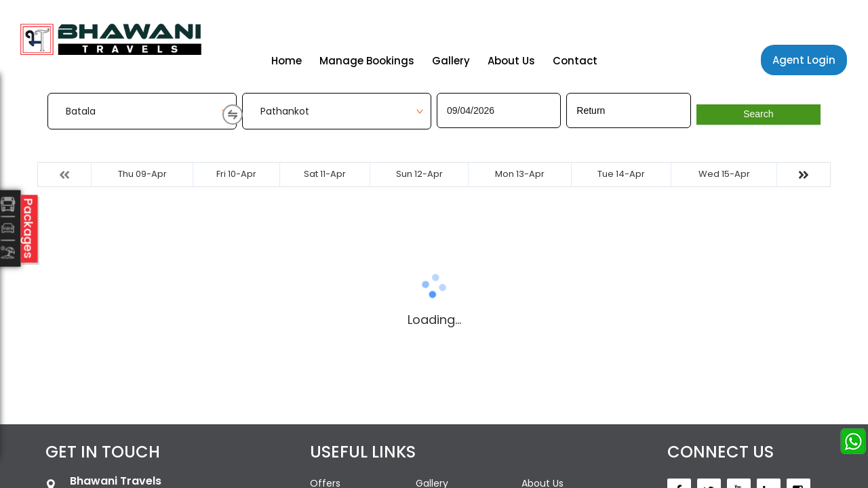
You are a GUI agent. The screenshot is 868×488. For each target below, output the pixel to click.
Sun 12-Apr (419, 174)
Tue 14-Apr (621, 174)
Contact (575, 61)
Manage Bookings (367, 61)
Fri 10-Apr (236, 174)
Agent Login (804, 60)
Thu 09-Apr (142, 174)
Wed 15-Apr (724, 174)
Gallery (451, 61)
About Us (511, 61)
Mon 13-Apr (520, 174)
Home (287, 61)
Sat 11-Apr (325, 174)
